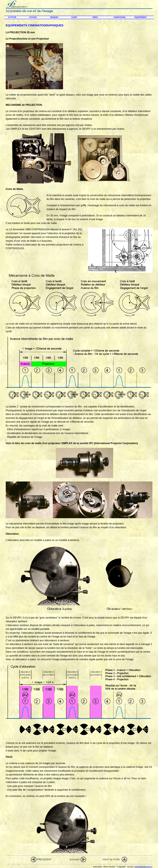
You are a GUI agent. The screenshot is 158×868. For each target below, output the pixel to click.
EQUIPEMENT (141, 17)
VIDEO (95, 17)
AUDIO (74, 17)
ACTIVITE (12, 17)
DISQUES (54, 17)
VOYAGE (33, 17)
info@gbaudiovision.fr (143, 867)
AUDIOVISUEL (120, 17)
